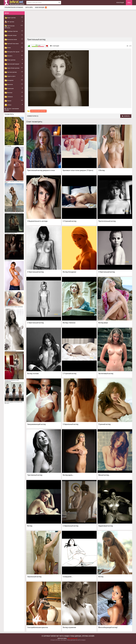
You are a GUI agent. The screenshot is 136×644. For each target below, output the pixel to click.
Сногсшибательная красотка (38, 627)
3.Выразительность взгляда (37, 221)
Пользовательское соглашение (14, 7)
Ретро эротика (10, 60)
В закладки (55, 46)
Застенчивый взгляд (106, 374)
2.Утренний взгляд (70, 374)
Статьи (8, 105)
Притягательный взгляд (107, 221)
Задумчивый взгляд (106, 526)
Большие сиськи (11, 35)
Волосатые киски (11, 40)
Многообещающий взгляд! (108, 627)
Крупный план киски (12, 44)
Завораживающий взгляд (36, 424)
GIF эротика (9, 22)
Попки (8, 48)
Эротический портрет (12, 64)
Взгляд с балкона (69, 323)
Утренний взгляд (104, 424)
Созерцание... (68, 577)
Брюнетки (9, 85)
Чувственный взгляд (35, 475)
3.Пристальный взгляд (107, 272)
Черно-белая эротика (12, 68)
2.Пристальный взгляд (35, 323)
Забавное (9, 97)
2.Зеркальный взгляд (71, 526)
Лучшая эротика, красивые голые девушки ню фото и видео (68, 640)
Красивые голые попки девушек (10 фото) (78, 170)
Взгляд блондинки (69, 272)
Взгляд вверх (103, 323)
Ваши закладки (41, 7)
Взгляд (30, 526)
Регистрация (120, 3)
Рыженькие (9, 89)
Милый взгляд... (104, 475)
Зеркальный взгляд (34, 577)
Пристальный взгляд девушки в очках (41, 170)
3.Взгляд (102, 170)
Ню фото (8, 56)
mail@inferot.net (73, 639)
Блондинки (9, 80)
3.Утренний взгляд (70, 221)
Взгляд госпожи (33, 374)
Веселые (8, 93)
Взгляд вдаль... (68, 475)
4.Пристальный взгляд (35, 272)
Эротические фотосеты (10, 27)
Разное (8, 101)
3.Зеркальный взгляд (71, 424)
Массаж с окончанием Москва (12, 109)
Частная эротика (11, 72)
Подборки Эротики (11, 31)
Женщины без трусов (12, 52)
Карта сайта (29, 7)
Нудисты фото (10, 76)
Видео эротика (10, 18)
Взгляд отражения (69, 627)
